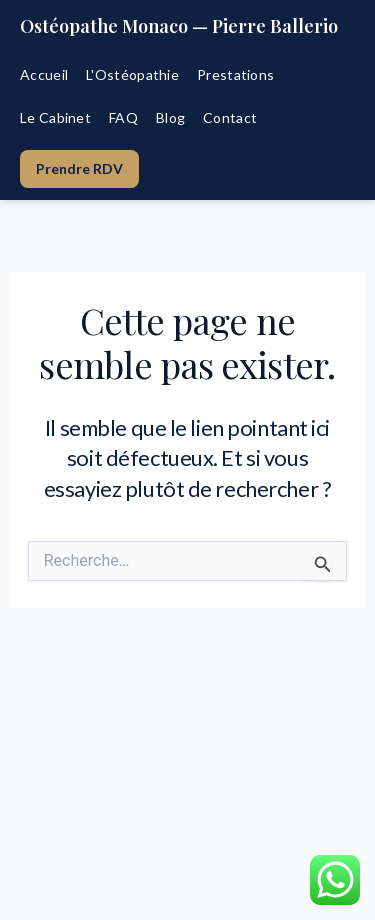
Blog (170, 117)
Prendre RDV (79, 168)
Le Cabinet (55, 117)
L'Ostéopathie (132, 74)
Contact (230, 117)
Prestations (235, 74)
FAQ (123, 117)
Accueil (44, 74)
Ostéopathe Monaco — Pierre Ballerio (179, 26)
